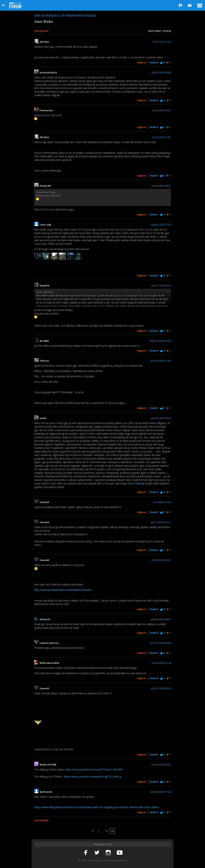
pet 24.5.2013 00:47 (161, 619)
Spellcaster (46, 792)
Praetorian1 (46, 111)
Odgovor (142, 62)
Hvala (154, 62)
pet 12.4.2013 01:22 (161, 522)
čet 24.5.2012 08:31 (161, 186)
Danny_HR (45, 186)
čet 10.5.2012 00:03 (161, 73)
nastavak (140, 483)
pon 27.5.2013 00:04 (161, 643)
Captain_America (49, 643)
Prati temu (155, 31)
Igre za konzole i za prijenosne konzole (65, 15)
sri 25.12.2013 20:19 (161, 689)
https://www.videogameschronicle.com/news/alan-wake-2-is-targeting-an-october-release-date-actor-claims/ (97, 807)
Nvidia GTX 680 (48, 765)
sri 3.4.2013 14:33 (162, 502)
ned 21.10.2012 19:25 (160, 341)
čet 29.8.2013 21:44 (161, 663)
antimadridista (48, 73)
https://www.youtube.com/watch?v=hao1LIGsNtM (94, 769)
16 (112, 831)
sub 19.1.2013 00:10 (161, 418)
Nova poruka (41, 31)
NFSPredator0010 (49, 663)
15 (106, 831)
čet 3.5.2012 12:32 (162, 42)
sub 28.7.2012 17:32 (161, 225)
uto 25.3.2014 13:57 (161, 765)
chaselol (44, 502)
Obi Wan (44, 42)
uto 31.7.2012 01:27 (161, 286)
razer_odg (46, 225)
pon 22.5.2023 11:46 (161, 792)
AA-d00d (44, 341)
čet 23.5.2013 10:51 (161, 560)
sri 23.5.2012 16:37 (162, 111)
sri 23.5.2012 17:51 (162, 137)
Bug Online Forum (15, 5)
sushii (43, 418)
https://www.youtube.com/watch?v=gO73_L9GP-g (92, 777)
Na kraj (167, 31)
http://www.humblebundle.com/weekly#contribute (63, 590)
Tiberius (44, 361)
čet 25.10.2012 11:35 (161, 361)
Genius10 (45, 619)
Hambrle (44, 286)
